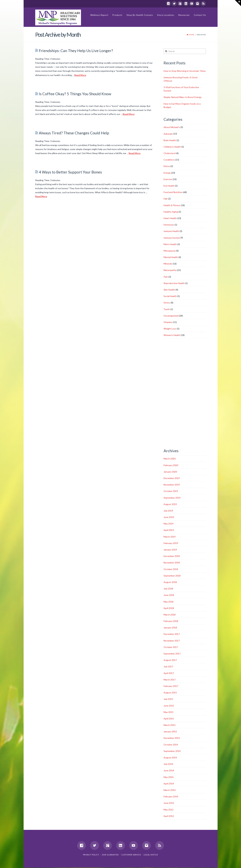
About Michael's (172, 127)
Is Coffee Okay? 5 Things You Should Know (75, 94)
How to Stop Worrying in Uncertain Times (185, 71)
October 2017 (171, 647)
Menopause (170, 251)
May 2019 (169, 524)
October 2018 (171, 569)
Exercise (168, 179)
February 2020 (171, 465)
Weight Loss (170, 329)
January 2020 (170, 472)
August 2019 (170, 504)
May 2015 (169, 712)
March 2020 (170, 459)
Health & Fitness (172, 205)
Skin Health (169, 290)
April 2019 (169, 530)
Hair (166, 199)
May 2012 (169, 810)
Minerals (168, 264)
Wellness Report (99, 15)
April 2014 (169, 784)
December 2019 (172, 478)
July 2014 (168, 764)
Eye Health (169, 186)
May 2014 (169, 777)
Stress (167, 303)
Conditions (169, 160)
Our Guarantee (110, 855)
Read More (80, 75)
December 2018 (172, 556)
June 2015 (169, 706)
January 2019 (170, 550)
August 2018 (170, 582)
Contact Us (200, 15)
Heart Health (170, 218)
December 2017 (172, 634)
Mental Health (171, 257)
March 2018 (170, 615)
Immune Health (171, 231)
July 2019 (168, 511)
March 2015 (170, 725)
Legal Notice (151, 855)
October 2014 (171, 745)
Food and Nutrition (173, 192)
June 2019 (169, 517)
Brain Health (170, 140)
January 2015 (170, 732)
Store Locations (166, 15)
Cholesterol (170, 153)
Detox (167, 166)
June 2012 (169, 803)
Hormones (169, 225)
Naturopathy (170, 270)
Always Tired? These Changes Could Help (74, 133)
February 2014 (171, 797)
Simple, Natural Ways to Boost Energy (183, 97)
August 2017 (170, 660)
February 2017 (171, 686)
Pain (166, 277)
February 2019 (171, 543)
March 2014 (170, 790)
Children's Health (172, 147)
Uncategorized (171, 316)
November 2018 (172, 563)
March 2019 (170, 537)
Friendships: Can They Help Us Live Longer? (76, 51)
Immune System (172, 238)
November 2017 (172, 641)
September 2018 (172, 576)
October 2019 (171, 491)
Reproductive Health (174, 283)
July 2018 (168, 589)
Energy (167, 173)
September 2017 (172, 654)
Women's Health (172, 335)
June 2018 (169, 595)
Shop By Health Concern (140, 15)
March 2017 (170, 680)
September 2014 (172, 751)
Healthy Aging (171, 212)
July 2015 (168, 699)
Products (117, 15)
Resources (184, 15)
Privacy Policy (91, 855)
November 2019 (172, 485)
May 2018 (169, 602)
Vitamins (168, 322)
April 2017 (169, 673)
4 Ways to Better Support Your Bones (70, 172)
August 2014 (170, 758)
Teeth (167, 309)
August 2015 (170, 693)
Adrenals (168, 134)
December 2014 (172, 738)
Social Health (170, 296)
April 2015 (169, 719)
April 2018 (169, 608)
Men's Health (170, 244)
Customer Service (131, 855)
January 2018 (170, 628)
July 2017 (168, 667)
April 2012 (169, 816)
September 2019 (172, 498)
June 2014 (169, 771)
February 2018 (171, 621)
